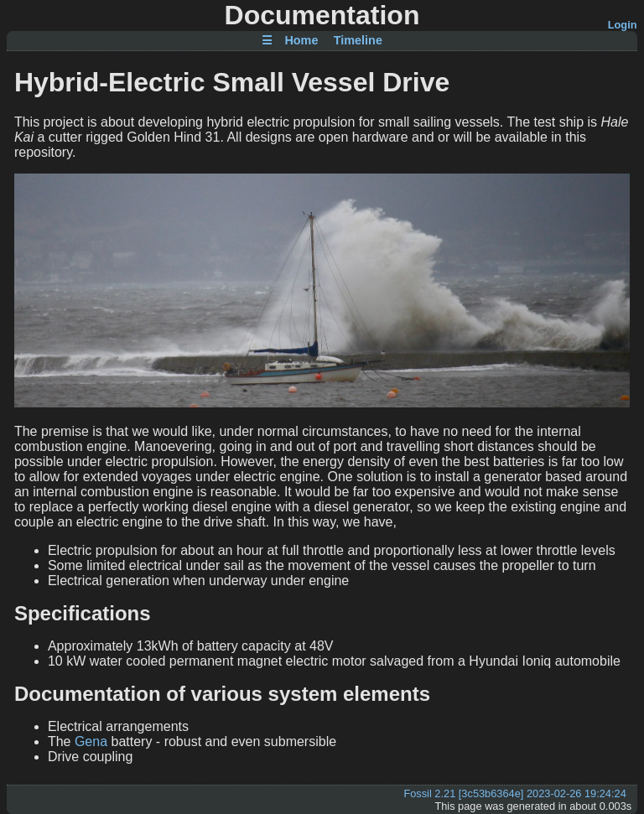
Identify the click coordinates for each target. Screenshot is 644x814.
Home (301, 41)
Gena (91, 741)
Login (623, 25)
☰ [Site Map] (267, 41)
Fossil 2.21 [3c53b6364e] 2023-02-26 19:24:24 (514, 793)
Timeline (358, 41)
